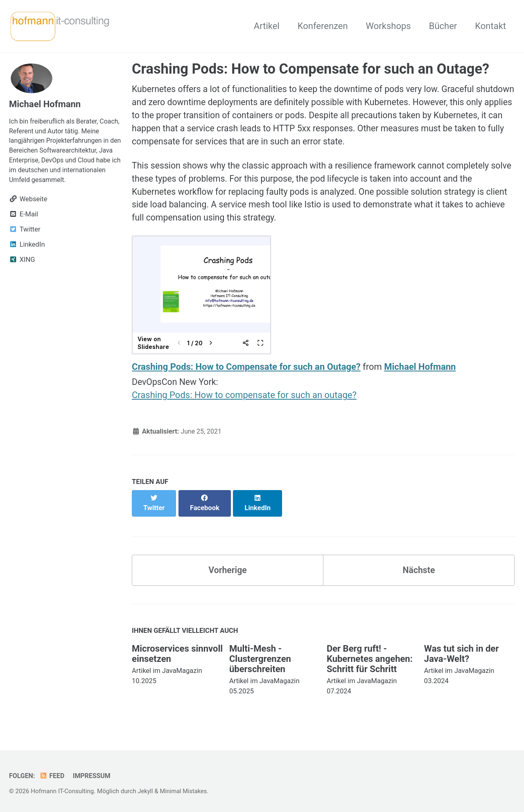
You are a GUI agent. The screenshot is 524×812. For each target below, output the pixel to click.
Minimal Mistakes (185, 789)
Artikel (267, 26)
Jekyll (146, 789)
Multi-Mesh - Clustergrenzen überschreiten (260, 657)
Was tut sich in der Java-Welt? (461, 652)
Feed (53, 774)
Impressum (94, 774)
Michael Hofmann (420, 372)
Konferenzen (323, 26)
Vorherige (228, 568)
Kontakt (490, 26)
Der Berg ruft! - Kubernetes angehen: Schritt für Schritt (370, 657)
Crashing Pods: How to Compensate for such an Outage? (246, 372)
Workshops (388, 26)
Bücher (443, 26)
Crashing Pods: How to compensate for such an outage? (244, 401)
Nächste (419, 568)
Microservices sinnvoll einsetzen (177, 652)
